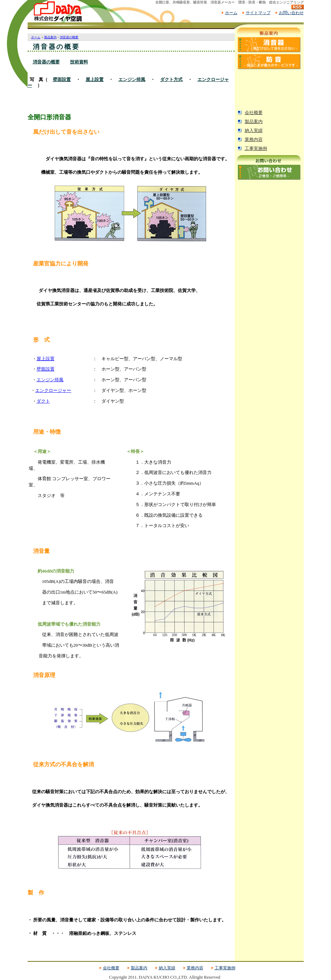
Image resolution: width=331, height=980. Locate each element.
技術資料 (79, 62)
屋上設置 (95, 80)
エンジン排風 (132, 80)
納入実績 (254, 131)
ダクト (43, 401)
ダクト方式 (171, 80)
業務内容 (254, 140)
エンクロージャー (53, 390)
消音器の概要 (69, 37)
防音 (269, 62)
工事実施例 (256, 149)
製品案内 (254, 122)
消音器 (269, 45)
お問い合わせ (291, 13)
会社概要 (254, 113)
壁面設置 (62, 80)
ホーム (231, 13)
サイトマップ (258, 13)
